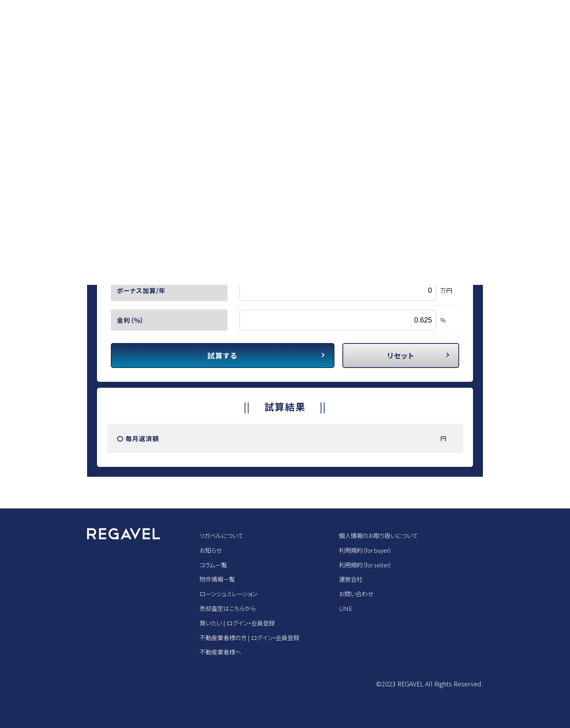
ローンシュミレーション (231, 593)
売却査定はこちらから (229, 608)
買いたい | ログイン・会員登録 (240, 623)
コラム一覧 (214, 565)
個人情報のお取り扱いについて (388, 535)
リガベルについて (223, 535)
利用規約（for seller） (375, 565)
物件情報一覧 (218, 579)
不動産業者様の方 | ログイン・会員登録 (253, 637)
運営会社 (359, 579)
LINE (353, 608)
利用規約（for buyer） (375, 550)
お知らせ (211, 550)
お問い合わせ (364, 593)
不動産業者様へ (222, 652)
